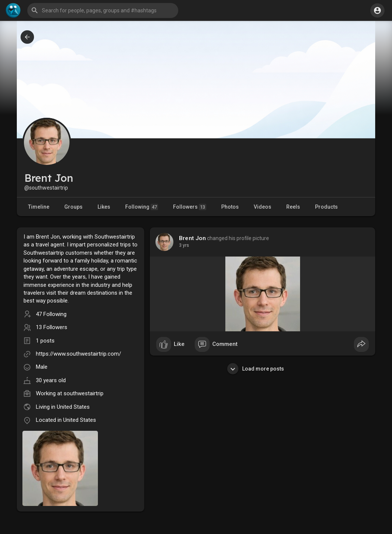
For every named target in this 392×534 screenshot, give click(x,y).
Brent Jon (192, 238)
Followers (190, 207)
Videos (263, 207)
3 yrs (184, 245)
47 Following (51, 314)
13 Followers (52, 327)
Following (142, 207)
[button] (103, 10)
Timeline (39, 207)
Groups (73, 207)
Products (326, 207)
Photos (230, 207)
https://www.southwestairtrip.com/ (78, 354)
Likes (104, 207)
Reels (293, 207)
